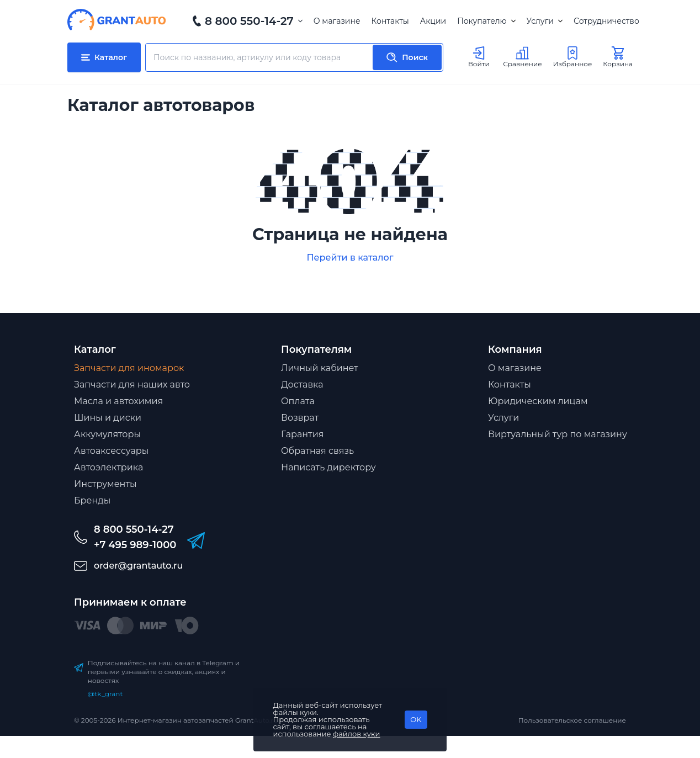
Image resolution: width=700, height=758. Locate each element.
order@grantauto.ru (138, 566)
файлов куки (357, 734)
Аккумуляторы (107, 434)
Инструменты (105, 484)
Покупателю (486, 21)
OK (416, 719)
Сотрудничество (606, 21)
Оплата (298, 401)
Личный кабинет (320, 368)
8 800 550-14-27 (249, 21)
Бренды (92, 500)
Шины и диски (108, 418)
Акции (433, 21)
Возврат (300, 418)
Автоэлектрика (108, 467)
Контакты (390, 21)
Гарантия (302, 434)
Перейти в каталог (350, 258)
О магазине (337, 21)
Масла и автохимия (118, 401)
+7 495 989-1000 (135, 545)
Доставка (302, 385)
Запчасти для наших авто (132, 385)
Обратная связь (317, 451)
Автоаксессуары (111, 451)
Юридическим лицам (538, 401)
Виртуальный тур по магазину (558, 434)
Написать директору (328, 467)
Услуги (545, 21)
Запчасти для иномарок (129, 368)
